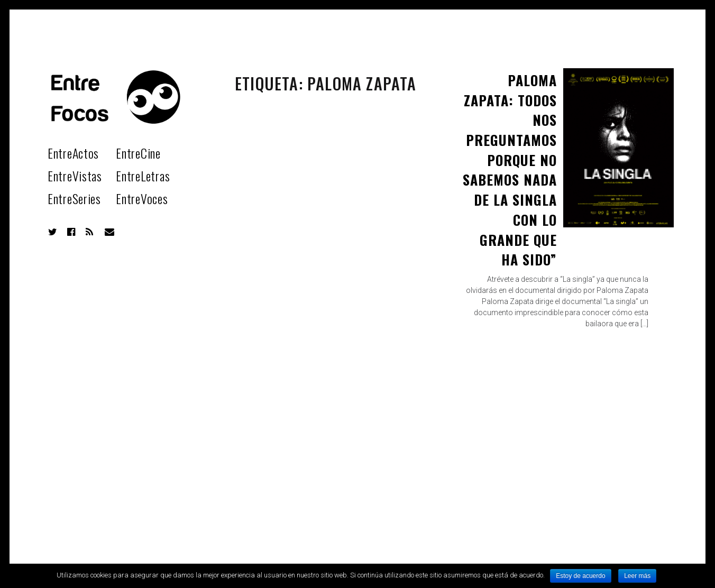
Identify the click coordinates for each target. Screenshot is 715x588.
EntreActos (73, 153)
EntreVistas (75, 176)
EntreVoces (142, 198)
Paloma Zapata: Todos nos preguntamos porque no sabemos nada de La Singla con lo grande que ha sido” (510, 170)
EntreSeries (74, 198)
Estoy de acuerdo (580, 576)
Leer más (637, 576)
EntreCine (138, 153)
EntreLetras (143, 176)
